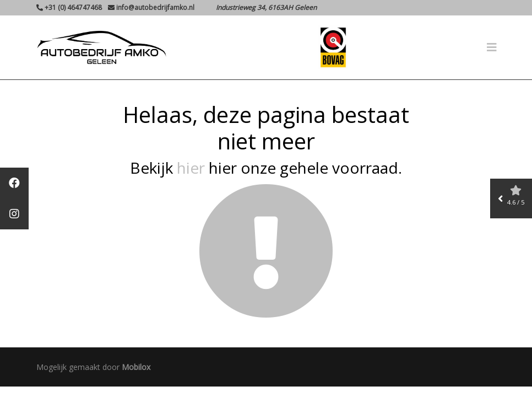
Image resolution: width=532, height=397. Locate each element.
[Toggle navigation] (492, 47)
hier (191, 168)
